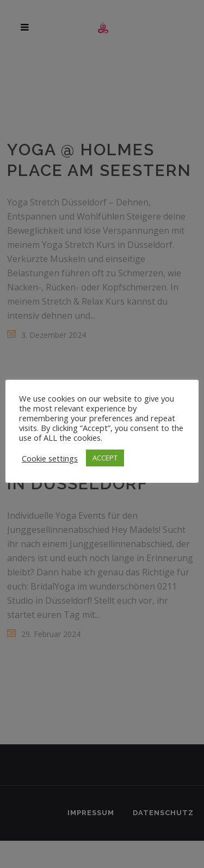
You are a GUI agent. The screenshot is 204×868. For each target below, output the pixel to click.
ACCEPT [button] (105, 458)
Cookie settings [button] (50, 458)
